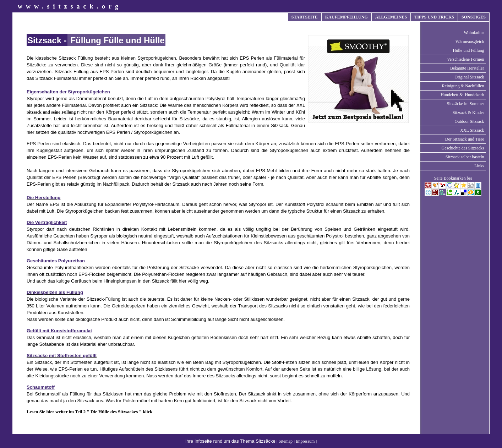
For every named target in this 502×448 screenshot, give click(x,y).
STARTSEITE (305, 17)
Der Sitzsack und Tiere (465, 139)
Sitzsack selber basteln (465, 157)
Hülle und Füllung (468, 50)
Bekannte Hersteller (467, 68)
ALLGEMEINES (391, 17)
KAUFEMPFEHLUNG (347, 17)
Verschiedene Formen (465, 59)
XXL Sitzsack (472, 130)
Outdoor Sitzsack (470, 121)
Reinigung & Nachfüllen (463, 86)
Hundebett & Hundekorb (462, 95)
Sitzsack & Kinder (468, 113)
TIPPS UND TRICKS (434, 17)
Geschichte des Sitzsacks (463, 148)
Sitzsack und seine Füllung (52, 112)
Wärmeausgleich (470, 42)
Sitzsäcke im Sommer (466, 104)
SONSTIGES (474, 17)
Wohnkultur (474, 33)
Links (479, 166)
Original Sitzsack (470, 77)
